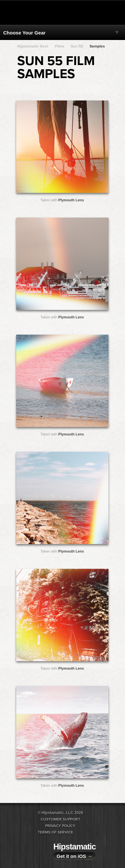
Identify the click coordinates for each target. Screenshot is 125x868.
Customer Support (60, 819)
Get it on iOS (74, 856)
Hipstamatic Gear (33, 46)
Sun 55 (77, 46)
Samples (97, 46)
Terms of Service (55, 832)
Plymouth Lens (71, 200)
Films (60, 46)
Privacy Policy (60, 826)
